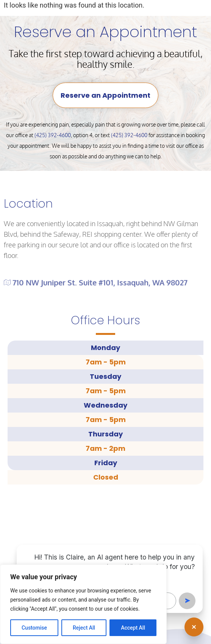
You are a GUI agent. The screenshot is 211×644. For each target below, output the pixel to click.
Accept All (133, 628)
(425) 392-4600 (53, 135)
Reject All (84, 628)
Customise (34, 628)
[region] (83, 604)
